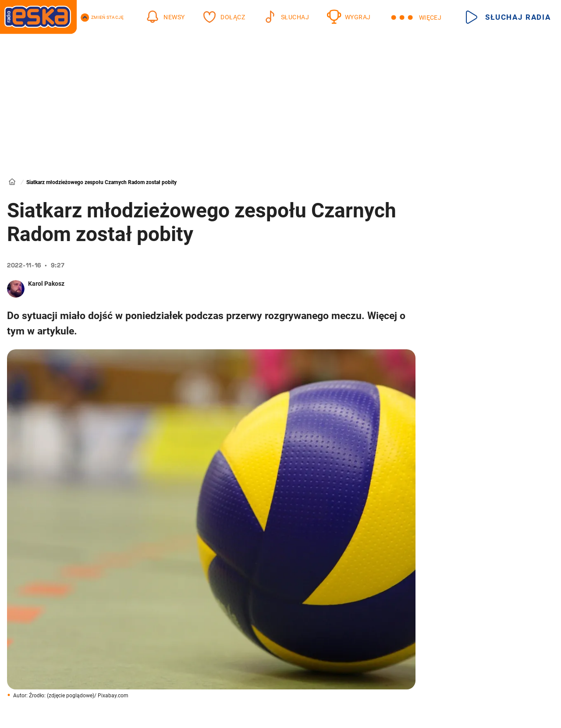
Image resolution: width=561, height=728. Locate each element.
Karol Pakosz (46, 284)
